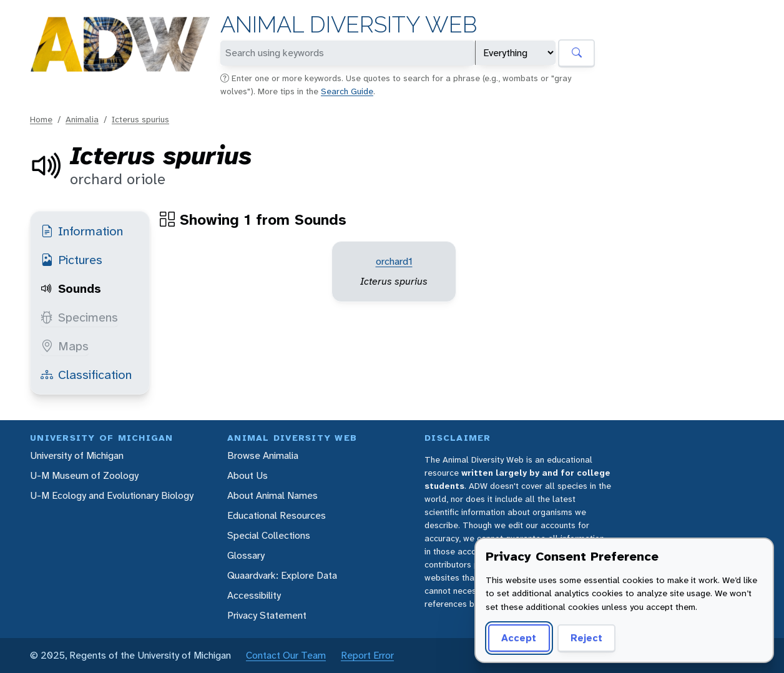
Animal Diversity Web (349, 25)
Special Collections (269, 535)
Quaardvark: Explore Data (282, 575)
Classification (86, 375)
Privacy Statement (267, 615)
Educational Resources (277, 515)
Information (82, 231)
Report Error (367, 655)
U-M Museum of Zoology (84, 475)
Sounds (71, 288)
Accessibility (254, 595)
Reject (586, 638)
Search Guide (347, 91)
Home (41, 119)
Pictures (71, 260)
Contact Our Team (286, 655)
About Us (247, 475)
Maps (65, 346)
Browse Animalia (263, 455)
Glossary (246, 555)
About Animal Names (272, 495)
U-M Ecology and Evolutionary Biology (112, 495)
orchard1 (394, 261)
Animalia (82, 119)
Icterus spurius (140, 119)
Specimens (79, 317)
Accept (519, 638)
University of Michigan (77, 455)
